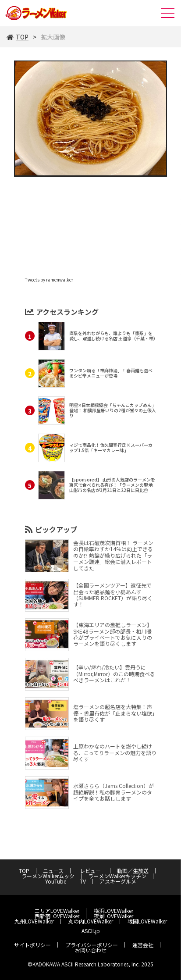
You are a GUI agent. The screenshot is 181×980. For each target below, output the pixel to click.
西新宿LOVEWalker (57, 916)
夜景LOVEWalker (114, 916)
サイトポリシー (32, 945)
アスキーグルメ (118, 881)
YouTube (56, 881)
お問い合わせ (91, 950)
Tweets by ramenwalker (49, 280)
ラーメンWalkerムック (48, 876)
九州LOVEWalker (34, 921)
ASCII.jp (91, 931)
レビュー (93, 871)
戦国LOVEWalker (147, 921)
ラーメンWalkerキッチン (117, 876)
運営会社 (143, 945)
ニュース (53, 871)
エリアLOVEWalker (57, 911)
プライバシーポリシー (92, 945)
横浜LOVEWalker (114, 911)
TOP (18, 37)
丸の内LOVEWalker (91, 921)
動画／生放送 (133, 871)
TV (83, 881)
